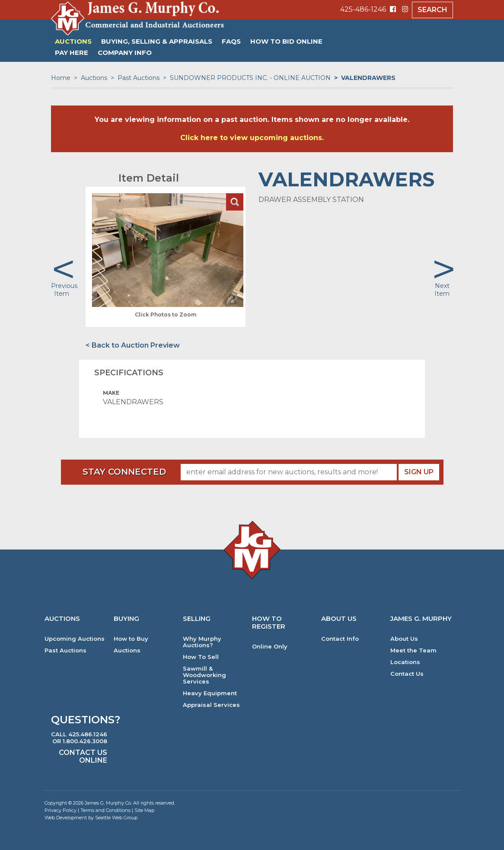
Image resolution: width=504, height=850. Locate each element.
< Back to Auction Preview (133, 345)
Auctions (73, 41)
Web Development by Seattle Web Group (91, 818)
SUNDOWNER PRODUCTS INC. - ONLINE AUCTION (250, 78)
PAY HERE (72, 53)
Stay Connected (124, 472)
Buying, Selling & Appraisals (157, 41)
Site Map (144, 810)
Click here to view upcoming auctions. (252, 138)
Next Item (442, 290)
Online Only (270, 647)
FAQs (231, 41)
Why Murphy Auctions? (202, 642)
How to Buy (131, 639)
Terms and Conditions (105, 810)
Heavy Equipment (210, 693)
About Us (404, 639)
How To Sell (201, 657)
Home (61, 78)
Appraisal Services (211, 705)
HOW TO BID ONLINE (286, 41)
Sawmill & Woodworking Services (204, 675)
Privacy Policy (61, 810)
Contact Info (340, 639)
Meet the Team (413, 650)
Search (432, 10)
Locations (405, 662)
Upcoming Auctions (75, 639)
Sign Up (419, 472)
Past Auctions (139, 78)
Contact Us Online (83, 756)
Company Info (125, 53)
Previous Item (64, 290)
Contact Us (407, 674)
